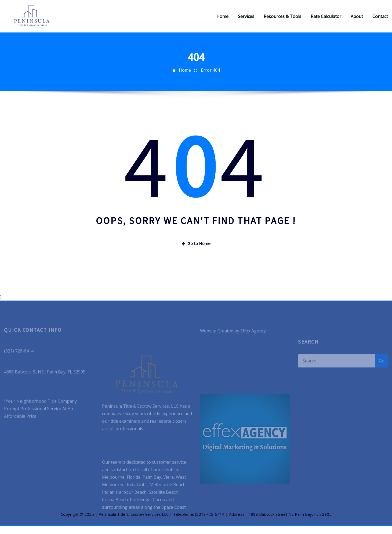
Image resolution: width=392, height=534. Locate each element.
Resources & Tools (282, 20)
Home (222, 20)
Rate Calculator (326, 20)
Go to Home (196, 251)
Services (246, 20)
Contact (380, 20)
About (357, 20)
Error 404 (210, 83)
